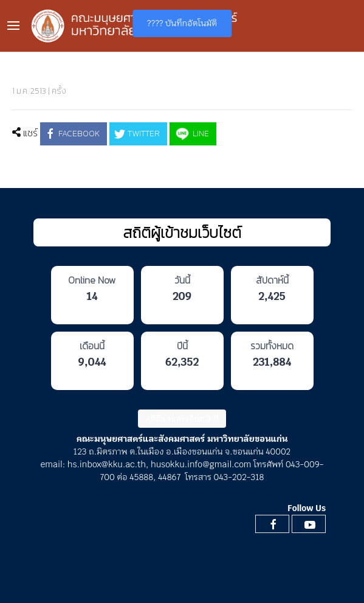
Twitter (137, 134)
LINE (191, 134)
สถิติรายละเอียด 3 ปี (182, 419)
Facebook (72, 134)
